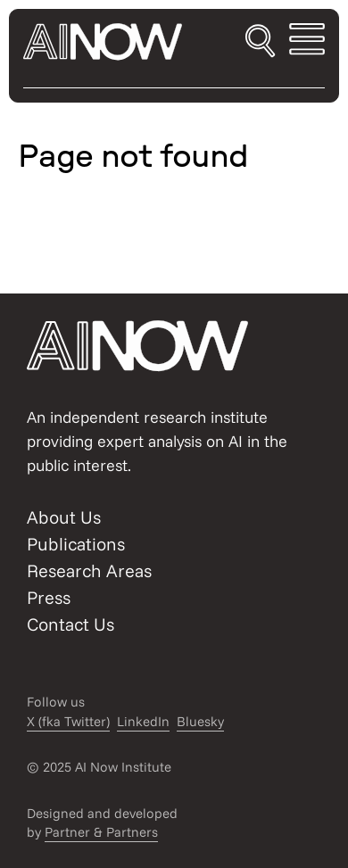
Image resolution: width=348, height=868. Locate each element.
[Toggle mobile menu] (307, 42)
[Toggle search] (260, 42)
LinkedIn (143, 721)
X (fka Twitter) (68, 721)
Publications (76, 544)
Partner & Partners (101, 832)
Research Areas (89, 570)
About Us (64, 517)
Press (49, 597)
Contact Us (70, 624)
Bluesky (200, 721)
